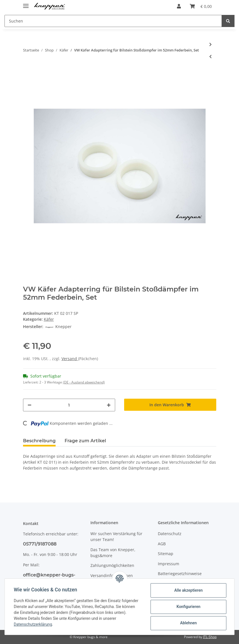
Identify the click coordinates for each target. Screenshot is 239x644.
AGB (162, 544)
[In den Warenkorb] (170, 405)
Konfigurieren (188, 607)
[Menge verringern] (29, 405)
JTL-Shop (210, 637)
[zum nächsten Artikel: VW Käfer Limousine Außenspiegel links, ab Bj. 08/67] (210, 44)
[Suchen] (113, 21)
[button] (179, 6)
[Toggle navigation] (26, 4)
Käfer (49, 319)
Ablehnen (188, 623)
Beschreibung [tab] (39, 441)
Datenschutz (170, 534)
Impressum (169, 564)
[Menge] (69, 405)
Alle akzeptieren (188, 590)
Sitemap (166, 554)
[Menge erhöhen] (109, 405)
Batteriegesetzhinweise (180, 574)
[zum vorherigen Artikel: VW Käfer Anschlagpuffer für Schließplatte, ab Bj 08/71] (210, 56)
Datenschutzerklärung (33, 624)
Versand (70, 359)
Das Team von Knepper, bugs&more (113, 553)
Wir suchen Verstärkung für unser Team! (116, 537)
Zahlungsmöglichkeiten (112, 565)
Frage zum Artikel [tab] (85, 441)
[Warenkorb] (201, 6)
